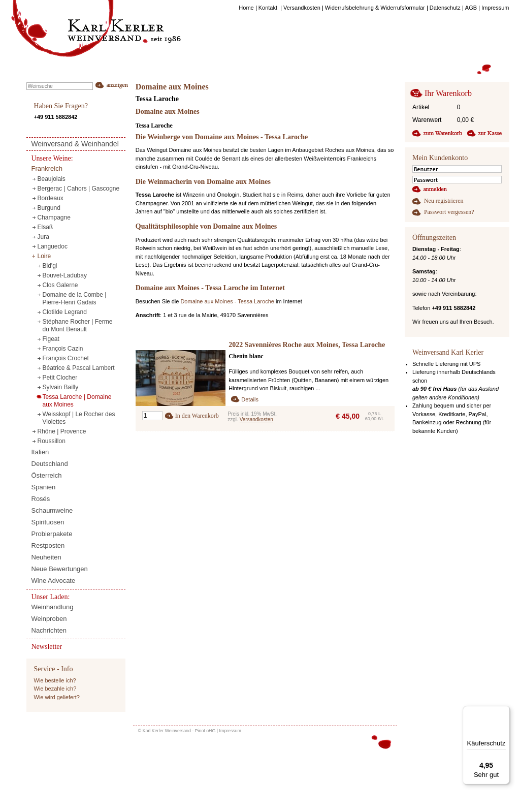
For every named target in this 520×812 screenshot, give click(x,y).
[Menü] (504, 712)
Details (250, 399)
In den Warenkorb (197, 416)
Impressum (230, 731)
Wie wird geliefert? (57, 697)
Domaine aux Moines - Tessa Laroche (227, 301)
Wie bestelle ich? (55, 680)
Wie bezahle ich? (55, 689)
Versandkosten (256, 419)
